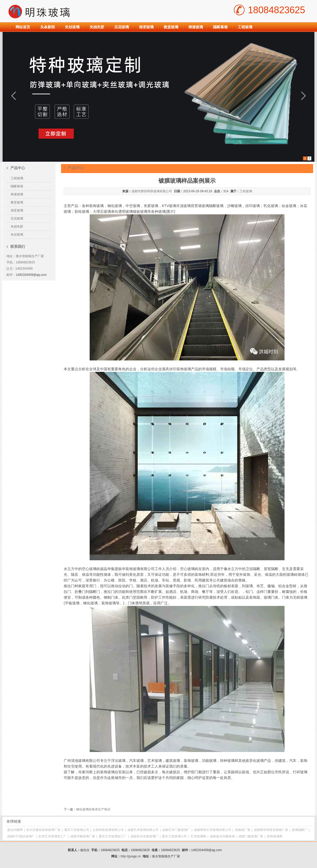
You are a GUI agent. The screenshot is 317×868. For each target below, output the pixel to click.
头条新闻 (48, 27)
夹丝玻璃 (72, 27)
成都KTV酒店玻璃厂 (21, 836)
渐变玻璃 (146, 27)
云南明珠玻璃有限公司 (108, 830)
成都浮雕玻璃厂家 (83, 836)
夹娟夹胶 (97, 27)
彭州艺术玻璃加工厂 (52, 836)
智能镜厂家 (243, 830)
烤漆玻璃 (196, 27)
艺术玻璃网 (198, 836)
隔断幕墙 (220, 27)
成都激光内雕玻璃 (222, 836)
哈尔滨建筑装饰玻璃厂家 (43, 830)
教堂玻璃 (171, 27)
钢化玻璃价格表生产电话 (93, 809)
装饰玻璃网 (275, 836)
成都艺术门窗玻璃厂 (176, 830)
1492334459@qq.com (31, 275)
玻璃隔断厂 (300, 830)
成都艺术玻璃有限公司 (143, 830)
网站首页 (23, 27)
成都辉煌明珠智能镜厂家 (271, 830)
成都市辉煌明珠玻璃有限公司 (152, 191)
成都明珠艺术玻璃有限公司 (213, 830)
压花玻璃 (122, 27)
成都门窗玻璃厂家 (251, 836)
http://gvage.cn (131, 856)
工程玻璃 (245, 27)
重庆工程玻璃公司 (77, 830)
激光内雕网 (15, 830)
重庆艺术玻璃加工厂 (113, 836)
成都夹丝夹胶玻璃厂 (144, 836)
